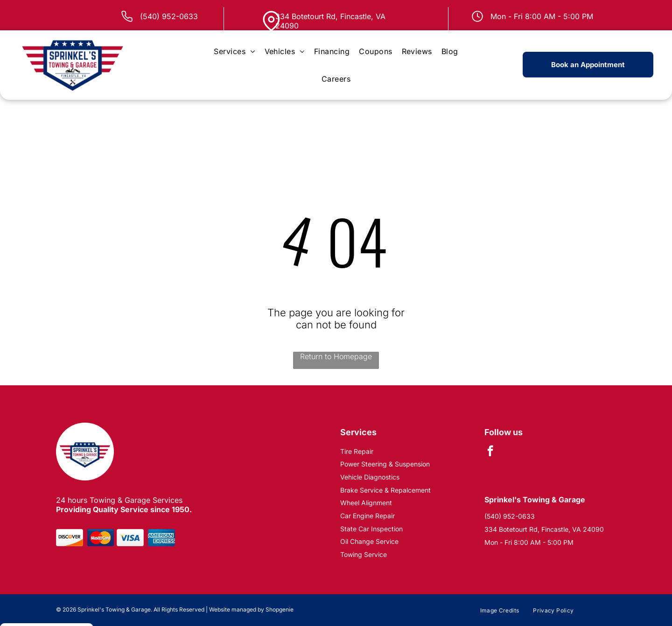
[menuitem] (234, 51)
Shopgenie (280, 609)
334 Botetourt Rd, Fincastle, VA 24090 (544, 529)
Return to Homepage (336, 356)
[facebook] (490, 452)
